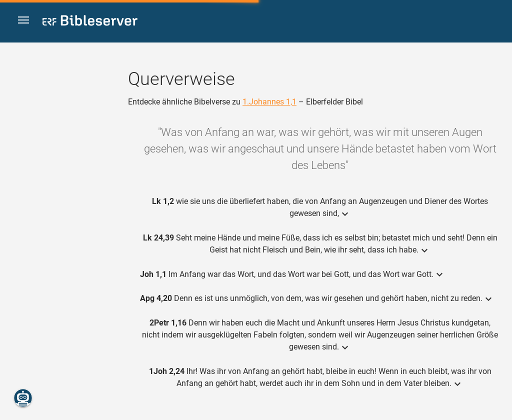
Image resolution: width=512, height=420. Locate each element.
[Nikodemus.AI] (23, 398)
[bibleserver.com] (90, 22)
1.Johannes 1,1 (269, 102)
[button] (25, 22)
